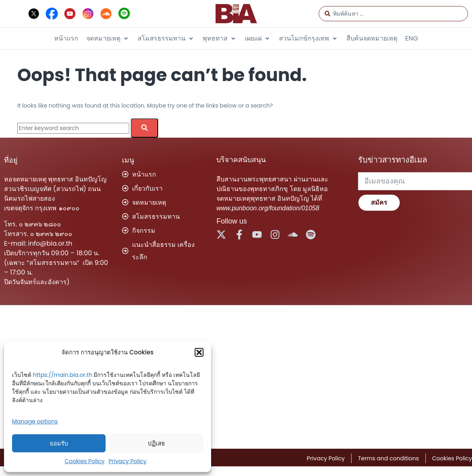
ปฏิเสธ (156, 443)
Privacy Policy (127, 461)
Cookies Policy (84, 461)
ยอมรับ (59, 443)
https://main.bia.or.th (63, 375)
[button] (199, 352)
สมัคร (379, 202)
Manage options (35, 421)
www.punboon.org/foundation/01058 (268, 208)
